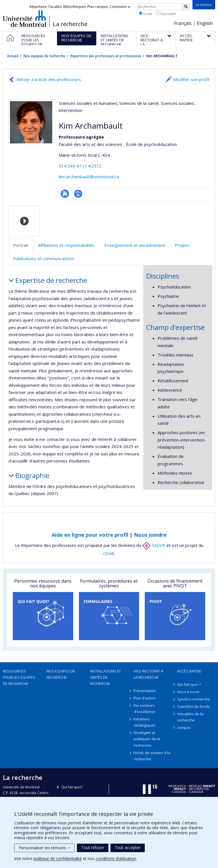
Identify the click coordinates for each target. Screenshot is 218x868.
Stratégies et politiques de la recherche (147, 739)
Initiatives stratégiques (145, 722)
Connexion (120, 7)
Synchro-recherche (194, 699)
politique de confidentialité (58, 859)
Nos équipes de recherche (44, 56)
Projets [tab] (182, 245)
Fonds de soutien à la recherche (152, 756)
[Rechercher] (186, 7)
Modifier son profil (191, 79)
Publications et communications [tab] (44, 258)
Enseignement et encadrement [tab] (135, 245)
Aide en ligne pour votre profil (90, 535)
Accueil (13, 56)
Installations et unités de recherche (105, 677)
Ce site (145, 14)
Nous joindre (150, 535)
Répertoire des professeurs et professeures (106, 56)
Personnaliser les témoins (44, 848)
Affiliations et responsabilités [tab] (66, 245)
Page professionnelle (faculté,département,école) (78, 194)
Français (183, 23)
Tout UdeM (166, 14)
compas (184, 727)
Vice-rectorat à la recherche (148, 674)
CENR (109, 553)
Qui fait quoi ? (189, 684)
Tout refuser (93, 847)
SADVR (154, 545)
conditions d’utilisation (116, 859)
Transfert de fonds (193, 706)
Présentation (145, 691)
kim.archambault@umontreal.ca (89, 177)
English (205, 23)
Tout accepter (128, 847)
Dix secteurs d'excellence (144, 708)
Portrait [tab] (21, 245)
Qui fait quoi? (72, 787)
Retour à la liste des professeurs (49, 79)
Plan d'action (145, 698)
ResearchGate (65, 194)
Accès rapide (189, 671)
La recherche (70, 24)
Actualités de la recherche (190, 717)
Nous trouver (188, 692)
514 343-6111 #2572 (80, 166)
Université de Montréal (25, 18)
